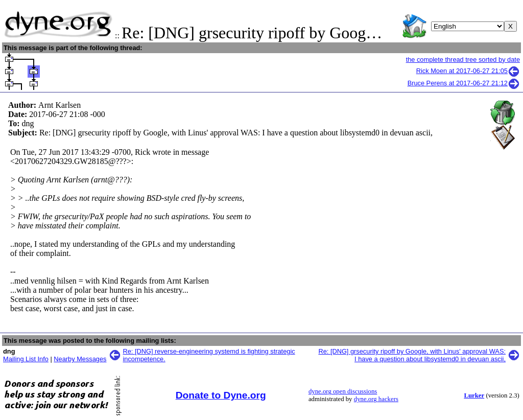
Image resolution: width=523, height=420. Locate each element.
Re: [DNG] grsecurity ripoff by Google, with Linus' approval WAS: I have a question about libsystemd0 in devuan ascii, (412, 355)
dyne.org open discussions (343, 391)
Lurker (474, 395)
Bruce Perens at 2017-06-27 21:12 (464, 83)
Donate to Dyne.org (221, 395)
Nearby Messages (80, 359)
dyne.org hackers (376, 399)
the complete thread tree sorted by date (463, 60)
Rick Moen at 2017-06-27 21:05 (468, 71)
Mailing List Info (26, 359)
